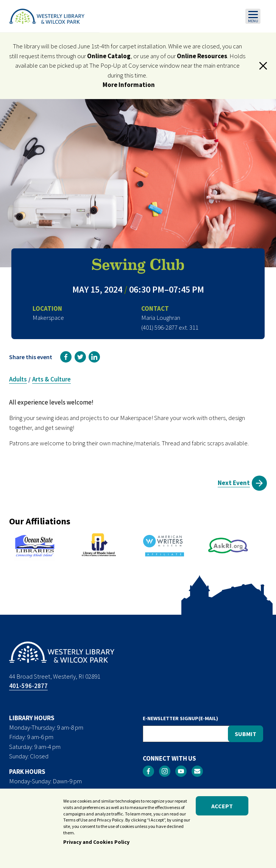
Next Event (234, 483)
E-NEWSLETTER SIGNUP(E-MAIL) (180, 718)
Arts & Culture (51, 379)
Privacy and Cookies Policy (96, 843)
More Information (129, 85)
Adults (18, 379)
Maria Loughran (161, 318)
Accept (222, 807)
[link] (66, 357)
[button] (263, 66)
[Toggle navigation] (253, 16)
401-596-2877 (28, 686)
